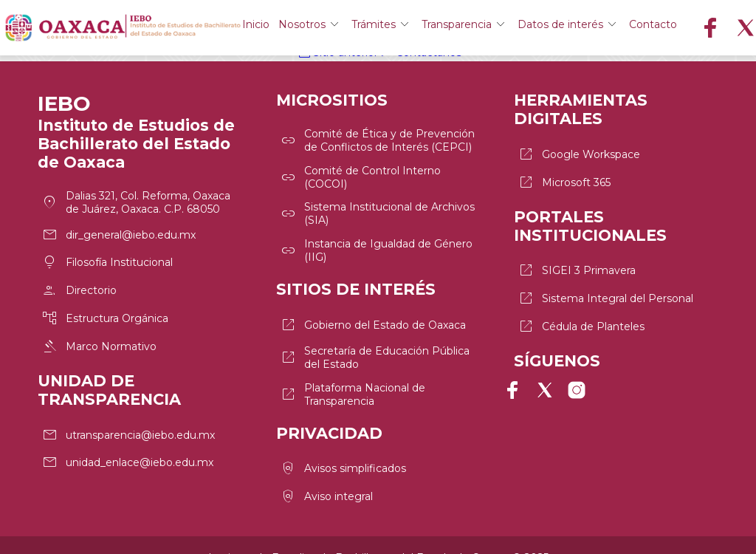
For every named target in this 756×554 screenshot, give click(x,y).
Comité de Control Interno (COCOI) (360, 171)
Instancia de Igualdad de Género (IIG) (376, 239)
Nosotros (354, 28)
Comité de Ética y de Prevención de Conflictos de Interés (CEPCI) (377, 137)
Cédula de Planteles (581, 312)
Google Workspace (578, 151)
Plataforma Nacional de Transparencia (352, 375)
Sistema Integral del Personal (605, 287)
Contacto (722, 28)
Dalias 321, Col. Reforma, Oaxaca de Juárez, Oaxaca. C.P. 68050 (135, 199)
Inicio (293, 28)
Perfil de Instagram (571, 383)
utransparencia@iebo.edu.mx (128, 415)
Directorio (79, 279)
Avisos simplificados (343, 446)
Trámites (432, 28)
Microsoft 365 (564, 177)
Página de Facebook (518, 383)
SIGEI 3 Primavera (576, 262)
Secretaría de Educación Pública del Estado (374, 341)
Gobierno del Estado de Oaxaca (372, 311)
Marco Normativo (99, 329)
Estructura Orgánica (104, 304)
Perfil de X (545, 383)
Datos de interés (632, 28)
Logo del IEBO (157, 28)
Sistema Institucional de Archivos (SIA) (377, 205)
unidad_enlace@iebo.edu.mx (127, 440)
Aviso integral (326, 471)
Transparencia (522, 28)
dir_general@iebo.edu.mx (118, 229)
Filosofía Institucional (107, 254)
